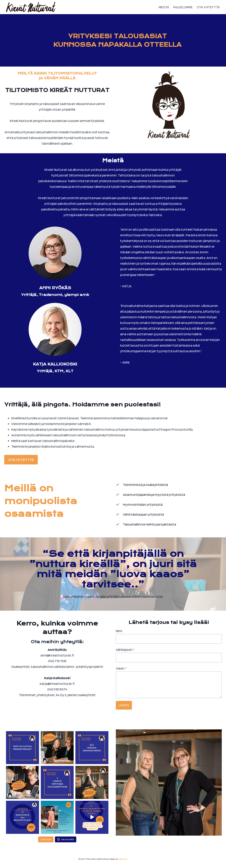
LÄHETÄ (124, 705)
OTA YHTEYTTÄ (208, 7)
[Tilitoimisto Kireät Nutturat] (31, 7)
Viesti (121, 668)
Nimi (119, 631)
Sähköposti (125, 650)
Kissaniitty (123, 859)
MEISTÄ (164, 7)
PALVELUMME (183, 7)
